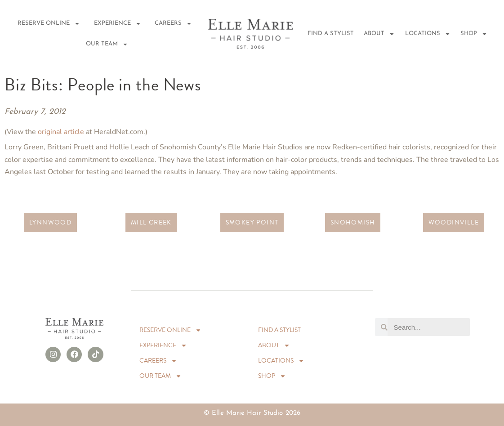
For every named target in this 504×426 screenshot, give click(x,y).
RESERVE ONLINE (49, 24)
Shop (474, 34)
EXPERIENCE (118, 24)
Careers (173, 24)
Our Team (107, 44)
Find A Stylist (331, 34)
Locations (428, 34)
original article (61, 132)
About (379, 34)
